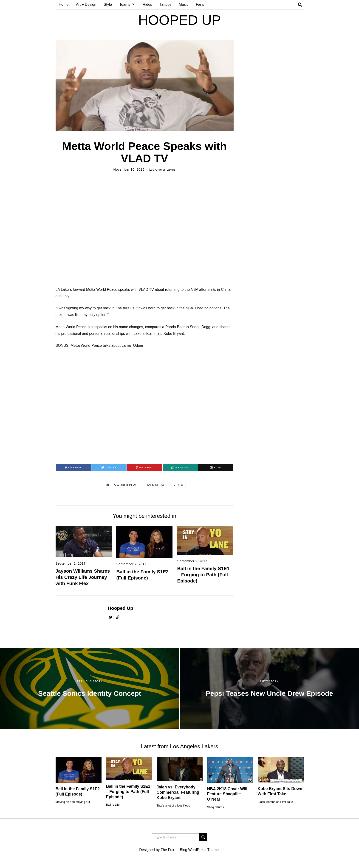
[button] (203, 837)
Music (184, 4)
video (178, 485)
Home (64, 4)
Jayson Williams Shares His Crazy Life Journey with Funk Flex (83, 577)
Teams (125, 4)
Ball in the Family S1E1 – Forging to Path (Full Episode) (203, 575)
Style (108, 4)
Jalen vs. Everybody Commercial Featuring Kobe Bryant (178, 792)
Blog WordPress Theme (199, 850)
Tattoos (166, 4)
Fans (200, 4)
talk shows (157, 485)
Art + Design (86, 4)
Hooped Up (120, 608)
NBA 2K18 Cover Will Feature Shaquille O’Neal (227, 794)
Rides (147, 4)
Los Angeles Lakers (163, 169)
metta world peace (123, 485)
